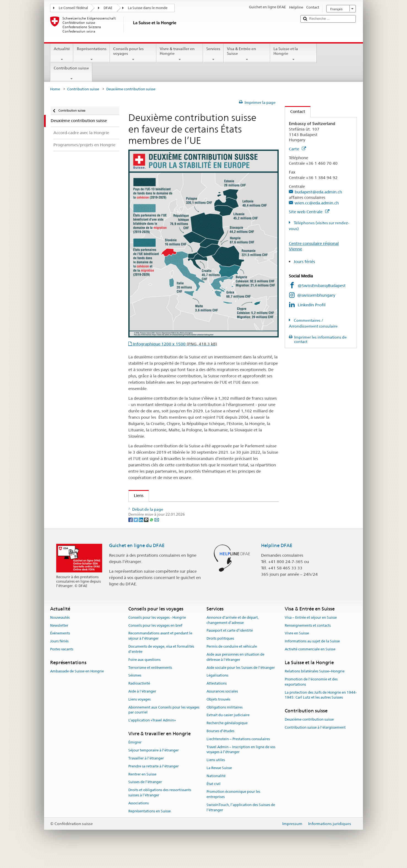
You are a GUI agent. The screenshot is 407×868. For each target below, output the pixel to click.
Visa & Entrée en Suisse (247, 54)
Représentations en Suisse (150, 825)
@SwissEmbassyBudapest (322, 286)
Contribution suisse (71, 73)
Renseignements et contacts (308, 639)
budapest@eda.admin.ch (318, 192)
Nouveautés (60, 631)
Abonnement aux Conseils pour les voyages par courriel (164, 723)
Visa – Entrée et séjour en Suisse (311, 631)
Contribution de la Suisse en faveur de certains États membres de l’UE (198, 508)
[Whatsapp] (152, 533)
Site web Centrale (309, 212)
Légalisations (217, 689)
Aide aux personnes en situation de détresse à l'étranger (235, 670)
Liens (136, 495)
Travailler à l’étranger (146, 772)
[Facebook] (131, 533)
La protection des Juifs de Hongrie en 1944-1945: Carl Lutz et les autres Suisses (321, 709)
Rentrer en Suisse (142, 788)
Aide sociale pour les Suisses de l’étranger (241, 681)
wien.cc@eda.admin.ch (317, 203)
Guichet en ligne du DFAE (137, 559)
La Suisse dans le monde (148, 8)
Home (55, 89)
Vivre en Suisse (297, 647)
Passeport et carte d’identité (230, 644)
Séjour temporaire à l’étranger (154, 764)
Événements (60, 647)
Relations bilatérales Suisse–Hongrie (315, 685)
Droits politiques (220, 652)
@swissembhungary (316, 295)
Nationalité (216, 789)
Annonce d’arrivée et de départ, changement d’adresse (233, 634)
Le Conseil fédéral (73, 8)
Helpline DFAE (277, 559)
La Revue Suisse (219, 781)
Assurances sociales (222, 705)
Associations (139, 817)
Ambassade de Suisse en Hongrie (77, 685)
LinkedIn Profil (312, 305)
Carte (297, 149)
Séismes (135, 689)
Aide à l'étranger (142, 705)
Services (213, 54)
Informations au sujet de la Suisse (312, 655)
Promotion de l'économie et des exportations (311, 695)
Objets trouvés (218, 713)
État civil (214, 797)
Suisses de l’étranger (145, 796)
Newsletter (59, 639)
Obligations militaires (225, 721)
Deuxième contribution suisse (309, 733)
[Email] (157, 533)
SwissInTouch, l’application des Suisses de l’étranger (241, 821)
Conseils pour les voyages (133, 54)
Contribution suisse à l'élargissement (315, 741)
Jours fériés (304, 262)
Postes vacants (62, 663)
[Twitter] (136, 533)
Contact (295, 111)
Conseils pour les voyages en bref (155, 639)
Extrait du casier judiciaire (228, 729)
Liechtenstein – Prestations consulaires (238, 752)
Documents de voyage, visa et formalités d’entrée (161, 663)
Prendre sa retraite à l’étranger (154, 780)
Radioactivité (139, 697)
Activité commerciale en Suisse (310, 663)
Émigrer (135, 756)
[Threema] (147, 533)
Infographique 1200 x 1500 (174, 344)
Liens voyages (139, 713)
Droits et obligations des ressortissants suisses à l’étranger (160, 806)
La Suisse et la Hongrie (293, 54)
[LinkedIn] (141, 533)
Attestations (217, 697)
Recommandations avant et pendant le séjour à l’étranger (160, 650)
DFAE (108, 8)
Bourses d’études (220, 744)
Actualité (62, 54)
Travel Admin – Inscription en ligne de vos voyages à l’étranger (241, 763)
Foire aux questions (144, 673)
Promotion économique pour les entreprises (233, 808)
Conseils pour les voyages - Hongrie (157, 631)
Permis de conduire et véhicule (232, 660)
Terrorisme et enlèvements (150, 681)
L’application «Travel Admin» (152, 734)
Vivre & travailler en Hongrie (180, 54)
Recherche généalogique (227, 737)
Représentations (91, 54)
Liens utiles (216, 774)
